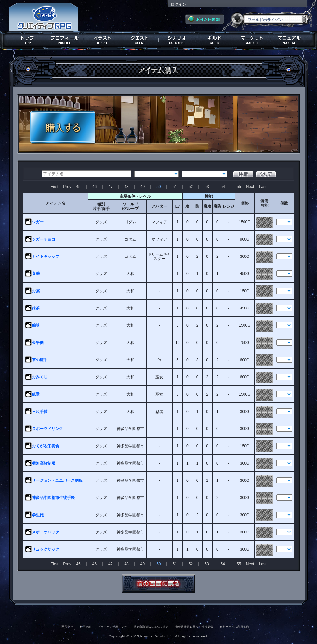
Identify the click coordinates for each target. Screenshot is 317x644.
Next (250, 187)
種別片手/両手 (101, 206)
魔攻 (207, 206)
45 (78, 187)
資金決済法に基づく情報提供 (194, 627)
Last (263, 187)
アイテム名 (56, 203)
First (54, 187)
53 (207, 187)
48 (126, 187)
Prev (67, 187)
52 (191, 187)
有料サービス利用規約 (234, 627)
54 (223, 187)
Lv (178, 206)
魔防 (217, 206)
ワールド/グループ (130, 206)
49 (143, 187)
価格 (245, 203)
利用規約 (86, 627)
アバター (159, 206)
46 (94, 187)
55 (239, 187)
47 (110, 187)
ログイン (178, 4)
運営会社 (67, 627)
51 (175, 187)
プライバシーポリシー (112, 627)
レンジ (229, 206)
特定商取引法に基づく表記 (151, 627)
